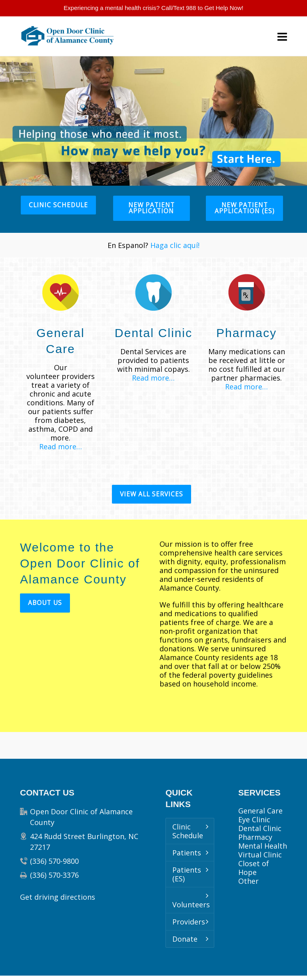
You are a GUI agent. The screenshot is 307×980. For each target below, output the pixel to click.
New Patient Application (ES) (245, 208)
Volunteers (191, 905)
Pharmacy (255, 837)
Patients (187, 853)
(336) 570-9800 (54, 861)
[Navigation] (282, 36)
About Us (45, 603)
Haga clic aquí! (175, 245)
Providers (189, 922)
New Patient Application (152, 208)
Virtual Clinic (260, 855)
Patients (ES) (187, 874)
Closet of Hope (254, 868)
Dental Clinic (260, 828)
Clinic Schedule (58, 205)
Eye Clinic (254, 819)
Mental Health (263, 846)
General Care (260, 811)
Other (248, 881)
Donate (185, 939)
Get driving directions (58, 897)
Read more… (61, 446)
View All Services (152, 494)
